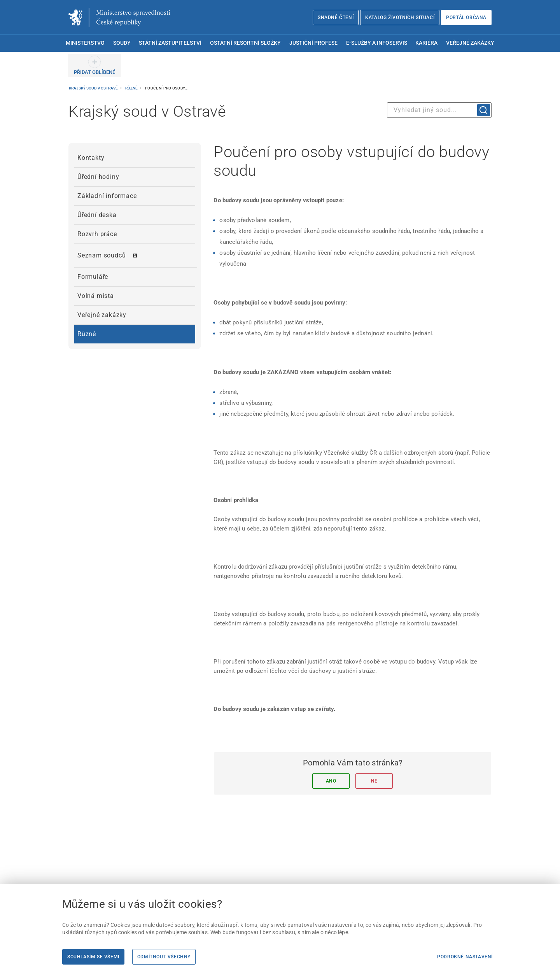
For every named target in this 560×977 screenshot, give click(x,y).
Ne (374, 781)
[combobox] (439, 110)
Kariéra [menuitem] (426, 43)
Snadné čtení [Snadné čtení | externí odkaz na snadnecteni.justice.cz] (336, 18)
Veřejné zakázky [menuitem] (470, 43)
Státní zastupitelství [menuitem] (170, 43)
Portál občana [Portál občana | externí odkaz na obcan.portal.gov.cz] (466, 18)
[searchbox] (439, 110)
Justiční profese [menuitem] (313, 43)
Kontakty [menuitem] (91, 158)
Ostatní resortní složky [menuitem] (245, 43)
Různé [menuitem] (87, 334)
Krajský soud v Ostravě (94, 88)
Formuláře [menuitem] (93, 277)
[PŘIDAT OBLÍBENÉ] (94, 65)
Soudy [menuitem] (122, 43)
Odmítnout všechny (164, 957)
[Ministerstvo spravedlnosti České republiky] (119, 18)
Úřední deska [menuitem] (97, 215)
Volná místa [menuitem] (96, 296)
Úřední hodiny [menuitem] (98, 177)
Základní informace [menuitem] (107, 196)
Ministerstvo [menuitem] (85, 43)
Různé (132, 88)
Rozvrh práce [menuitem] (97, 234)
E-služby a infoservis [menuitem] (377, 43)
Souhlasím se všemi (93, 957)
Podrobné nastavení (465, 957)
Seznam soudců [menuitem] (101, 255)
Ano (331, 781)
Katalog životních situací (400, 18)
